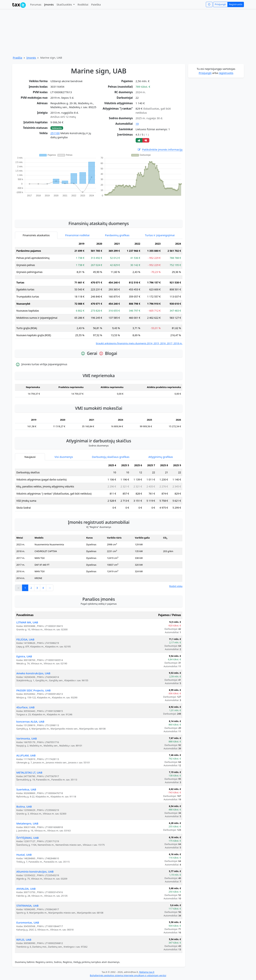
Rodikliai (83, 4)
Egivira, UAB (24, 656)
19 (137, 124)
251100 (55, 133)
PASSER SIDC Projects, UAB (34, 690)
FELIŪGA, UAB (25, 639)
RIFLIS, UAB (24, 940)
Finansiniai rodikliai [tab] (77, 235)
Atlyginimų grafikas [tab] (161, 457)
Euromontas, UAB (28, 922)
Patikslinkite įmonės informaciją (160, 150)
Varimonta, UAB (27, 738)
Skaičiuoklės (65, 4)
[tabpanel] (99, 293)
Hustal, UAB (24, 855)
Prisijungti (220, 4)
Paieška (96, 4)
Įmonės (49, 4)
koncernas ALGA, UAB (30, 722)
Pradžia (18, 58)
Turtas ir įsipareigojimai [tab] (160, 235)
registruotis (226, 73)
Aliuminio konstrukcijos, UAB (35, 872)
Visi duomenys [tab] (64, 457)
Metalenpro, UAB (27, 823)
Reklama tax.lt (147, 972)
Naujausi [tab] (30, 457)
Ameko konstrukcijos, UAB (33, 673)
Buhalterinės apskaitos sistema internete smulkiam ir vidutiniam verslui (128, 975)
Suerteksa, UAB (26, 789)
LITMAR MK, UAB (27, 622)
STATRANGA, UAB (27, 906)
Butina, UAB (24, 806)
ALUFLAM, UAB (26, 755)
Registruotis (236, 4)
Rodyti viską (176, 586)
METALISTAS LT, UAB (29, 772)
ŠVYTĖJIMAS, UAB (28, 838)
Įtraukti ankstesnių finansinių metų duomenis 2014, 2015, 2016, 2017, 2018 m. (139, 343)
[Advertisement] (99, 206)
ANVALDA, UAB (26, 889)
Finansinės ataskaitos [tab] (36, 235)
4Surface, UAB (25, 707)
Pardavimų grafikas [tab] (117, 235)
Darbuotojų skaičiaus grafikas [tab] (111, 457)
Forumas (36, 4)
